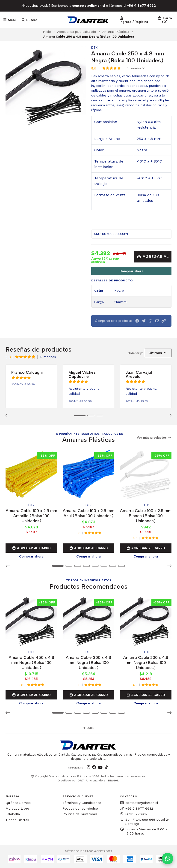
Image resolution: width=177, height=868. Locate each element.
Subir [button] (88, 728)
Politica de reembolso (80, 808)
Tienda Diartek (17, 820)
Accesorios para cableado (77, 32)
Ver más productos (154, 438)
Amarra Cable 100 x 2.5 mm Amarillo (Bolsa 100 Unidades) (31, 516)
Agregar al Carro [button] (31, 548)
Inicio (47, 32)
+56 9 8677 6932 (136, 808)
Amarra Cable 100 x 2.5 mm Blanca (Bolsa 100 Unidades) (146, 516)
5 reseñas (136, 68)
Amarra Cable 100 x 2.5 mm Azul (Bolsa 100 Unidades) (89, 513)
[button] (164, 321)
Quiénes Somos (18, 803)
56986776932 (134, 814)
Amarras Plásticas (116, 32)
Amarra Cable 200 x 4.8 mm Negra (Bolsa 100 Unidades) (146, 662)
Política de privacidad (80, 814)
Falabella (13, 814)
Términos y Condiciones (82, 803)
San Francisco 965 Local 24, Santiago (145, 822)
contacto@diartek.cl (139, 803)
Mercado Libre (17, 808)
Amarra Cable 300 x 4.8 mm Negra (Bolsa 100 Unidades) (88, 662)
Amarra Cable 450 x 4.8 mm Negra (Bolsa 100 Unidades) (31, 662)
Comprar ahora (131, 271)
